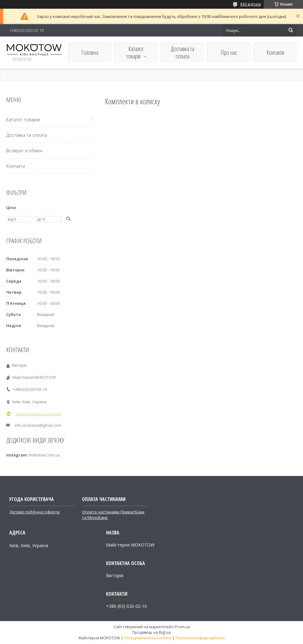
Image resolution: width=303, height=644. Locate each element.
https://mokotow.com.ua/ (38, 414)
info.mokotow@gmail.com (38, 425)
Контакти (275, 52)
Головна (90, 52)
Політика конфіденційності (200, 638)
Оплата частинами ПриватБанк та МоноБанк (113, 515)
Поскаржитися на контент (148, 638)
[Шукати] (291, 30)
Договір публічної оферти (34, 512)
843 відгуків (250, 4)
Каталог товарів (135, 52)
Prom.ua (182, 627)
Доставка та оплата (183, 52)
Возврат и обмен (24, 151)
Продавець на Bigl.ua (151, 632)
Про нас (229, 52)
